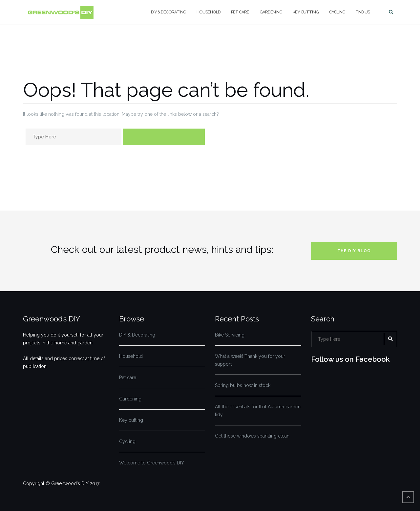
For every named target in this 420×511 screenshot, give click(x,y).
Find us (363, 12)
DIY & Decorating (168, 12)
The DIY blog (354, 251)
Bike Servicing (230, 335)
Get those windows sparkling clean (252, 436)
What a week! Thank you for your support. (250, 360)
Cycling (337, 12)
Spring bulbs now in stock (243, 385)
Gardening (271, 12)
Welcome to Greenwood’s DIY (152, 463)
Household (209, 12)
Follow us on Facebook (350, 359)
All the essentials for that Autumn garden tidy (258, 411)
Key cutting (306, 12)
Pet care (240, 12)
